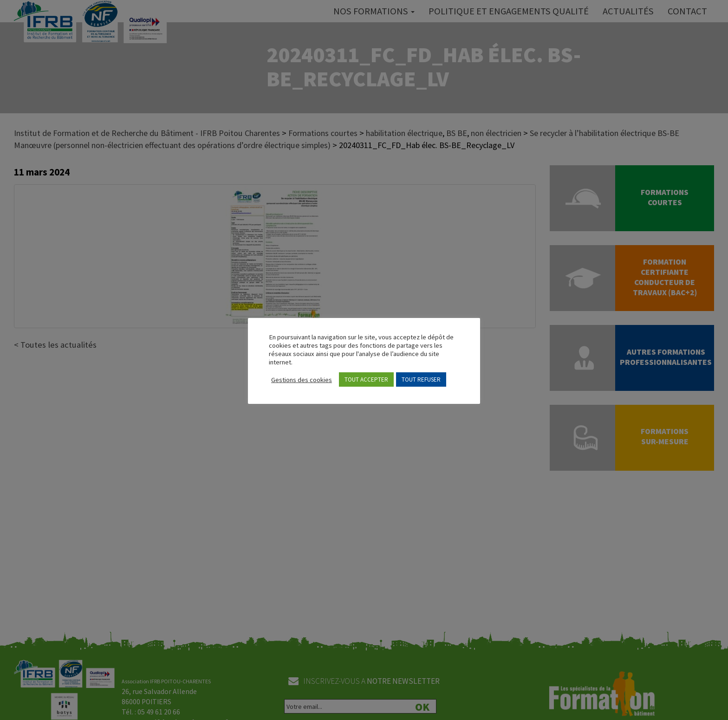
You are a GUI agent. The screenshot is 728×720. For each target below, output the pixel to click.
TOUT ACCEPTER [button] (366, 379)
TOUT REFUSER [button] (421, 379)
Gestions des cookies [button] (302, 380)
